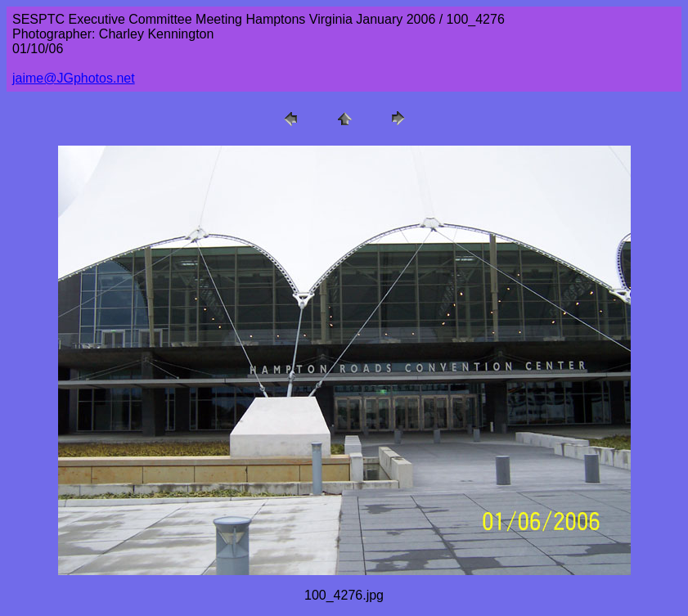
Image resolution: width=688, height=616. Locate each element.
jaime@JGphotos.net (74, 78)
